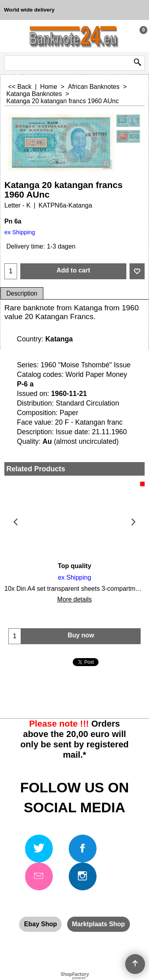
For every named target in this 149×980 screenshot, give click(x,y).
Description (22, 293)
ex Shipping (20, 232)
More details (74, 599)
